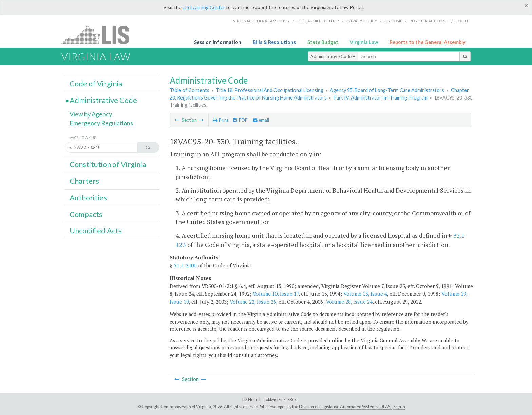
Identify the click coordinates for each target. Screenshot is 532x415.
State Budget (323, 42)
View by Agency (91, 114)
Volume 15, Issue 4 (365, 294)
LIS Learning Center (204, 7)
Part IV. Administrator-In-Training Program (380, 98)
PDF (240, 120)
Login (462, 21)
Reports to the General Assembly (427, 42)
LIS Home (251, 400)
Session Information (218, 42)
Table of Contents (189, 90)
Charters (84, 181)
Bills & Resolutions (274, 42)
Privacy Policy (362, 21)
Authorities (88, 198)
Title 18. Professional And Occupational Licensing (270, 90)
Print (221, 120)
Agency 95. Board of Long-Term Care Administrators (387, 90)
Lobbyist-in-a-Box (280, 400)
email (261, 120)
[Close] (526, 6)
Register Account (429, 21)
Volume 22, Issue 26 (253, 302)
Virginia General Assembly (261, 21)
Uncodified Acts (96, 231)
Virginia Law (364, 42)
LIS (99, 35)
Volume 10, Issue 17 (276, 294)
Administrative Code (333, 56)
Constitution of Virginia (108, 164)
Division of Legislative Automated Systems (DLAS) (345, 407)
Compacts (86, 214)
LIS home (393, 21)
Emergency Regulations (101, 123)
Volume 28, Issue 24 (349, 302)
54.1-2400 (185, 265)
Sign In (399, 407)
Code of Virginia (96, 84)
